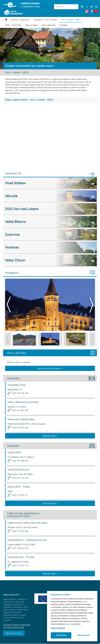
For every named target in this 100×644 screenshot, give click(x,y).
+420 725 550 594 (20, 531)
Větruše (50, 196)
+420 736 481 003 (20, 411)
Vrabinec (50, 247)
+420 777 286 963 (20, 461)
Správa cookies (14, 633)
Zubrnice (50, 235)
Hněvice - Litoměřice (21, 20)
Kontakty (64, 25)
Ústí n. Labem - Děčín (72, 20)
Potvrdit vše (61, 635)
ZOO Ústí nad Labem (50, 209)
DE (96, 7)
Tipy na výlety (32, 25)
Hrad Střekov (50, 183)
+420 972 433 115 (20, 566)
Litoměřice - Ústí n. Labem (46, 20)
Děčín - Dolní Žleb (14, 25)
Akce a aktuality (50, 25)
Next (91, 305)
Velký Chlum (50, 260)
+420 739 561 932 (20, 548)
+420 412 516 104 (20, 478)
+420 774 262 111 (20, 495)
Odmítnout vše (83, 635)
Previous (9, 305)
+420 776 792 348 (20, 393)
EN (92, 7)
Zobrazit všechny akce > (50, 368)
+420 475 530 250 (20, 428)
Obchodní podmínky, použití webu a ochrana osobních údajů (17, 626)
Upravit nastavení (58, 628)
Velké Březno (50, 222)
